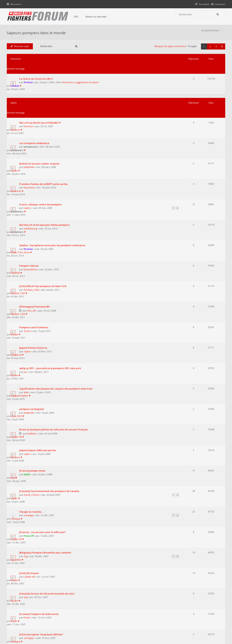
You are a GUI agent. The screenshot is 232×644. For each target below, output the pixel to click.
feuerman (30, 145)
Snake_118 (188, 474)
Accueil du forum (17, 625)
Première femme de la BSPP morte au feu (44, 142)
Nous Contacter (165, 597)
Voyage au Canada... (32, 363)
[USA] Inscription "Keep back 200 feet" (42, 446)
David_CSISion (33, 353)
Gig (26, 395)
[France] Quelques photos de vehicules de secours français (54, 308)
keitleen (33, 312)
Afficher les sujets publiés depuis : (68, 517)
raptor (28, 159)
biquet (186, 405)
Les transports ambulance (35, 114)
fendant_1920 (32, 214)
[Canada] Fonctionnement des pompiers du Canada (50, 350)
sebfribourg (31, 173)
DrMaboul (188, 253)
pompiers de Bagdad (32, 294)
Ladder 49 (188, 308)
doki (27, 284)
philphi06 (30, 132)
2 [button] (209, 51)
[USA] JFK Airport (30, 405)
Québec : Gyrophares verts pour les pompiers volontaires (53, 183)
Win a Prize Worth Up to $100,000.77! (41, 100)
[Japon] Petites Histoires (34, 253)
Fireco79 (30, 381)
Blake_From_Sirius (192, 183)
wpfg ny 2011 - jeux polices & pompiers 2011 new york (51, 266)
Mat (185, 336)
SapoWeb (188, 391)
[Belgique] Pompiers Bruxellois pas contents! (46, 391)
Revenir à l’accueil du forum (26, 538)
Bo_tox (186, 419)
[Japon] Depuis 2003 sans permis (39, 322)
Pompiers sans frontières (35, 239)
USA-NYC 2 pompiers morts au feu (40, 502)
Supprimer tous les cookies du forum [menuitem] (205, 625)
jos (26, 270)
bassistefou (31, 201)
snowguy (30, 367)
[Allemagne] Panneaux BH (35, 225)
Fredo (28, 436)
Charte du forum (91, 608)
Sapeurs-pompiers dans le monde (37, 34)
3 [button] (215, 51)
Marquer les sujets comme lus (169, 50)
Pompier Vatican (30, 197)
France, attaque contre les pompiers (41, 155)
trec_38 (32, 229)
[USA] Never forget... (32, 474)
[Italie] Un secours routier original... (41, 128)
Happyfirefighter (191, 280)
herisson (30, 104)
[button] (221, 51)
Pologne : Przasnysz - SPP (35, 488)
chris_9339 (188, 294)
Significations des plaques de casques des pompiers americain (57, 280)
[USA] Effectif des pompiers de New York (44, 211)
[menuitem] (217, 4)
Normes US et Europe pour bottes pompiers (45, 169)
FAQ (80, 17)
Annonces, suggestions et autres (81, 77)
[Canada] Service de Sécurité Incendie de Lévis (48, 419)
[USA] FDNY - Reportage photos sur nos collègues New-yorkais (56, 460)
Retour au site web (100, 17)
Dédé (28, 339)
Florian (186, 239)
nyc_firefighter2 (33, 464)
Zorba (186, 128)
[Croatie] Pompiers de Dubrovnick (40, 433)
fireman (29, 77)
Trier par (129, 517)
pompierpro (32, 118)
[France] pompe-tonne (33, 336)
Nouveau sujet (21, 50)
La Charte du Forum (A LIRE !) (37, 73)
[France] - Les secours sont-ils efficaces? (43, 377)
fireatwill (187, 197)
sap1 (27, 478)
